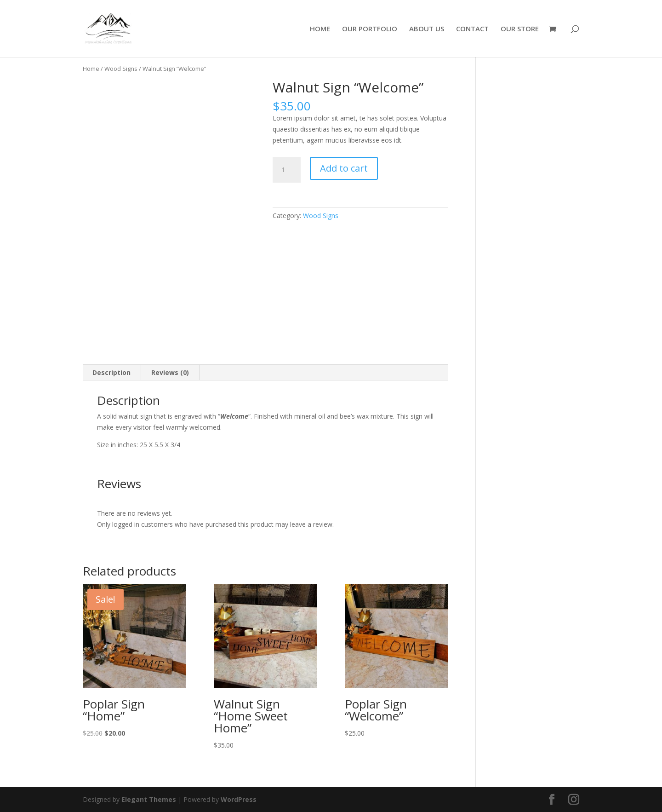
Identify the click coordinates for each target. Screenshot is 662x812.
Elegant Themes (149, 799)
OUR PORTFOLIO (370, 29)
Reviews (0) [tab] (170, 372)
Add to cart (344, 168)
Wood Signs (121, 69)
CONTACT (472, 29)
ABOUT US (427, 29)
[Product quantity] (286, 170)
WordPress (239, 799)
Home (91, 69)
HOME (320, 29)
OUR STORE (520, 29)
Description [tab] (111, 372)
